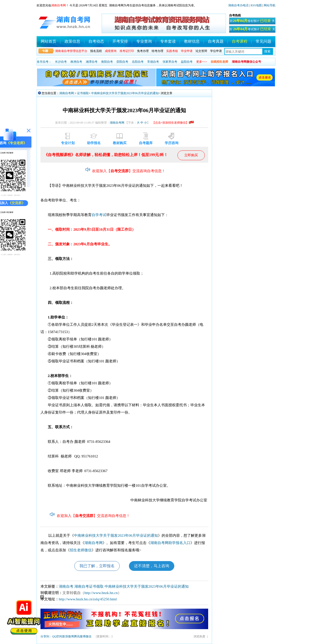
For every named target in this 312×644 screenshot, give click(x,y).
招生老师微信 (81, 550)
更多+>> (202, 62)
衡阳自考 (107, 62)
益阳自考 (187, 62)
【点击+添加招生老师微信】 (173, 123)
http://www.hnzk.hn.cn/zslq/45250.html (88, 599)
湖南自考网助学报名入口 (170, 543)
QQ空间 (57, 636)
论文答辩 (201, 51)
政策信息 (72, 41)
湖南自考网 (67, 93)
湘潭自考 (92, 62)
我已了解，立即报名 (97, 566)
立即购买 (191, 155)
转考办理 (157, 51)
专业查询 (144, 41)
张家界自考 (170, 62)
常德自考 (153, 62)
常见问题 (263, 41)
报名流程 (96, 51)
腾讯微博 (80, 636)
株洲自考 (76, 62)
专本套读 (168, 41)
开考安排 (120, 41)
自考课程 (240, 41)
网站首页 (49, 41)
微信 (88, 636)
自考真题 (216, 41)
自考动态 (96, 41)
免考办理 (143, 51)
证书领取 (83, 93)
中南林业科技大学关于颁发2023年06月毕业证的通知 (125, 93)
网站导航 (270, 5)
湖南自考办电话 (238, 5)
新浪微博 (68, 636)
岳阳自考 (138, 62)
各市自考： (44, 62)
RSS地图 (256, 5)
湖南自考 (66, 586)
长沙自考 (61, 62)
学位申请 (216, 51)
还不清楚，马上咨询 (152, 566)
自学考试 (99, 215)
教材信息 (192, 41)
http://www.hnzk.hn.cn (101, 593)
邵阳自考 (122, 62)
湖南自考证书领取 (89, 586)
